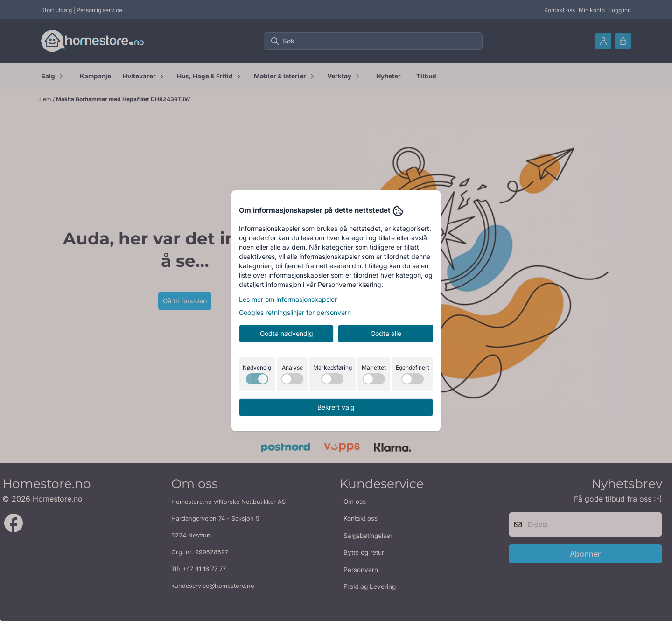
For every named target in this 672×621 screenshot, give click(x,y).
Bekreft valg (336, 407)
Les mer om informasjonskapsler (288, 299)
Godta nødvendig (287, 333)
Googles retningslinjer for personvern (295, 312)
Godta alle (386, 333)
